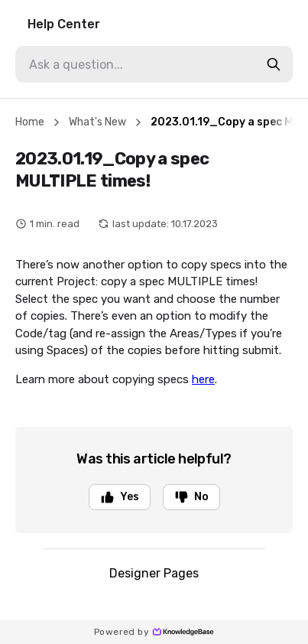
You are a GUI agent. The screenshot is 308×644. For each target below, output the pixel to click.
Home (30, 122)
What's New (97, 122)
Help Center (64, 24)
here (203, 379)
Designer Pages (154, 573)
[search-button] (274, 64)
